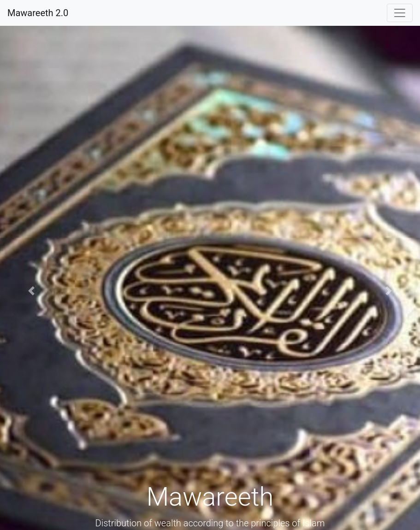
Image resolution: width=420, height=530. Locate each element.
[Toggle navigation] (400, 13)
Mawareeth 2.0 (38, 13)
